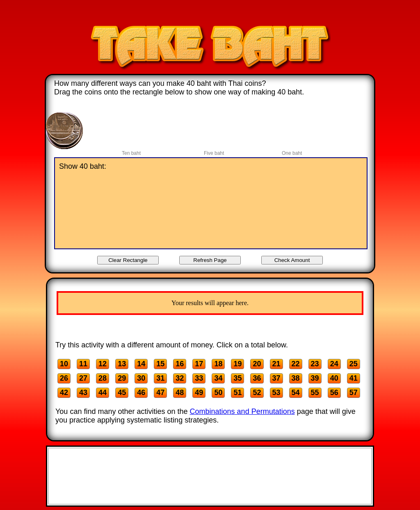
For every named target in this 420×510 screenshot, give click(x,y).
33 (199, 378)
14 (141, 364)
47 (160, 393)
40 (334, 378)
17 (199, 364)
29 (122, 378)
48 (180, 393)
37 (276, 378)
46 (141, 393)
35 (237, 378)
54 (296, 393)
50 (218, 393)
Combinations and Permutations (242, 411)
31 (160, 378)
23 (315, 364)
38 (296, 378)
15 (160, 364)
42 (64, 393)
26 (64, 378)
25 (354, 364)
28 (103, 378)
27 (83, 378)
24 (334, 364)
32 (180, 378)
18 (218, 364)
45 (122, 393)
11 (83, 364)
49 (199, 393)
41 (354, 378)
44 (103, 393)
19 (237, 364)
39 (315, 378)
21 (276, 364)
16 (180, 364)
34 (218, 378)
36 (257, 378)
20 (257, 364)
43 (83, 393)
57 (354, 393)
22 (296, 364)
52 (257, 393)
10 (64, 364)
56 (334, 393)
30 (141, 378)
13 (122, 364)
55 (315, 393)
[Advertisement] (210, 14)
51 (237, 393)
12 (103, 364)
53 (276, 393)
